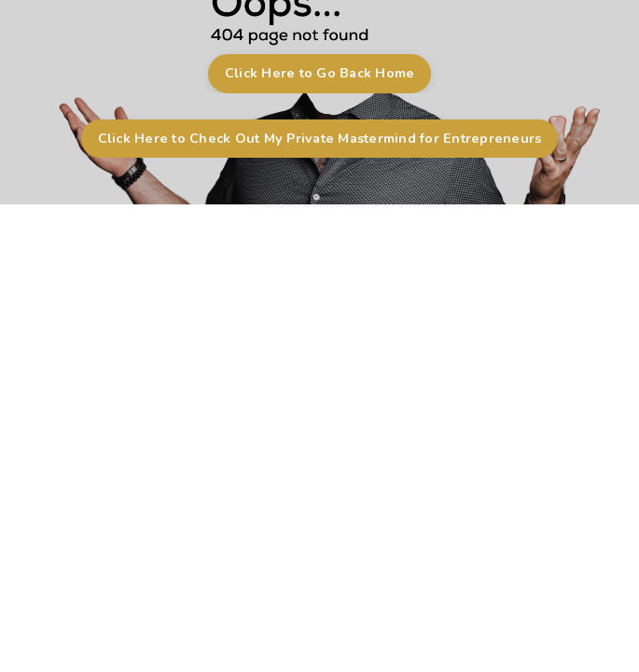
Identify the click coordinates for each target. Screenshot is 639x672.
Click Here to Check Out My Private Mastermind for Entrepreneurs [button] (320, 138)
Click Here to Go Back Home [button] (320, 73)
